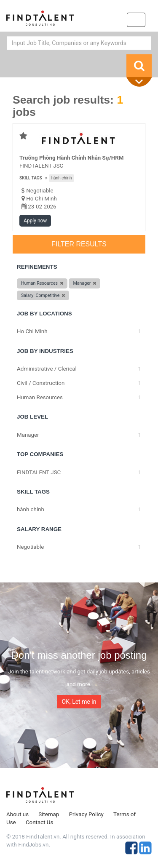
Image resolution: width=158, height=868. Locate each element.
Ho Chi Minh (42, 199)
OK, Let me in (79, 702)
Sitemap (49, 814)
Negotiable (30, 547)
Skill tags (31, 178)
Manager (28, 435)
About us (17, 814)
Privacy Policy (86, 814)
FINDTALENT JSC (41, 166)
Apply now (35, 221)
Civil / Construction (41, 383)
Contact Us (39, 822)
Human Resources (40, 397)
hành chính (62, 178)
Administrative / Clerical (47, 369)
